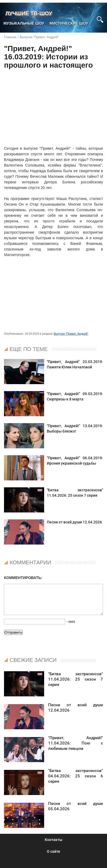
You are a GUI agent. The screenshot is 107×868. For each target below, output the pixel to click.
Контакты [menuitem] (53, 840)
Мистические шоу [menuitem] (69, 23)
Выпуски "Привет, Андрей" (71, 334)
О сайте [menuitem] (53, 851)
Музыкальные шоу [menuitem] (24, 23)
